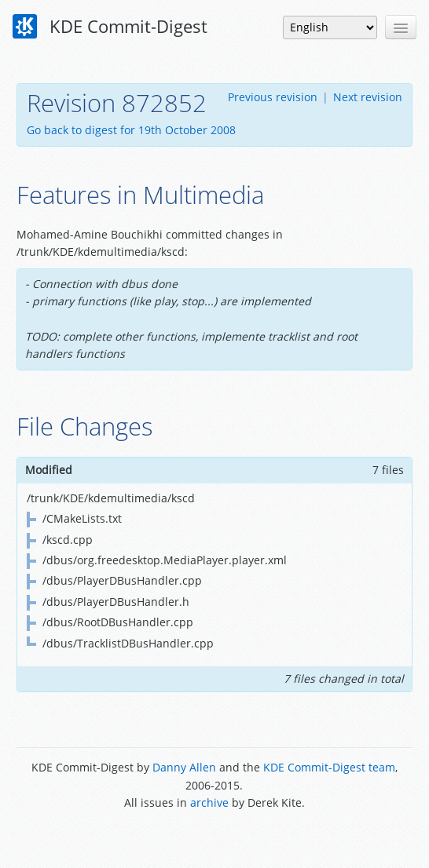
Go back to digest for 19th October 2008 (131, 130)
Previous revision (273, 97)
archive (209, 802)
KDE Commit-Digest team (329, 767)
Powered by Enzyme (214, 839)
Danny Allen (184, 767)
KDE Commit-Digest (110, 27)
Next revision (368, 97)
